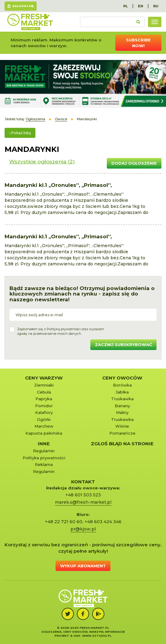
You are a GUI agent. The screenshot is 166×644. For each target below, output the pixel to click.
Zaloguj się (23, 6)
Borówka (122, 385)
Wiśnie (122, 426)
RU (156, 6)
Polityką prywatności (64, 329)
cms (77, 636)
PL (126, 6)
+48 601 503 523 (83, 495)
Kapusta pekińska (44, 433)
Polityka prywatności (44, 458)
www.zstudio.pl (97, 636)
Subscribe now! (138, 43)
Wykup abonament (83, 566)
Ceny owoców (122, 378)
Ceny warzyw (44, 378)
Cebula (44, 392)
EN (141, 6)
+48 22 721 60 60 (64, 522)
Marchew (44, 426)
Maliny (122, 412)
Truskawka (122, 399)
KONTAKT (83, 482)
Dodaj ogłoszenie (134, 163)
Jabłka (122, 392)
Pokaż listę (20, 133)
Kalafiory (44, 412)
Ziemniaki (44, 385)
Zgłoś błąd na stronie (122, 444)
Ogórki (44, 419)
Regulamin (44, 451)
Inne (44, 444)
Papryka (44, 399)
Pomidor (44, 406)
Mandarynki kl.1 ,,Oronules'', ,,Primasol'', (58, 185)
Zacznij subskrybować (123, 345)
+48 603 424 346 (103, 522)
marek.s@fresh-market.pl (83, 502)
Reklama (44, 464)
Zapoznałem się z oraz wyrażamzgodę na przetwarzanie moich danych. (61, 331)
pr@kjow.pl (83, 529)
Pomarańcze (122, 433)
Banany (122, 406)
